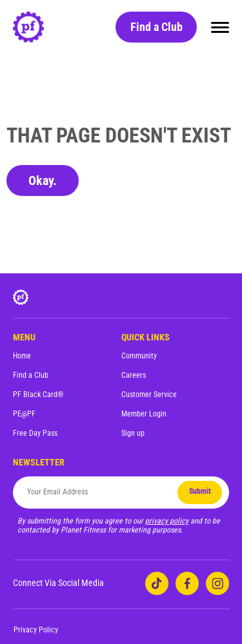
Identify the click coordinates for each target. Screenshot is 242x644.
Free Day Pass (35, 433)
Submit (200, 491)
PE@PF (24, 414)
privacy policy (167, 521)
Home (22, 356)
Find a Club (156, 27)
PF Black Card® (38, 395)
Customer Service (149, 395)
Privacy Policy (36, 630)
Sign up (133, 433)
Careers (134, 375)
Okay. (43, 181)
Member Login (144, 414)
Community (139, 356)
